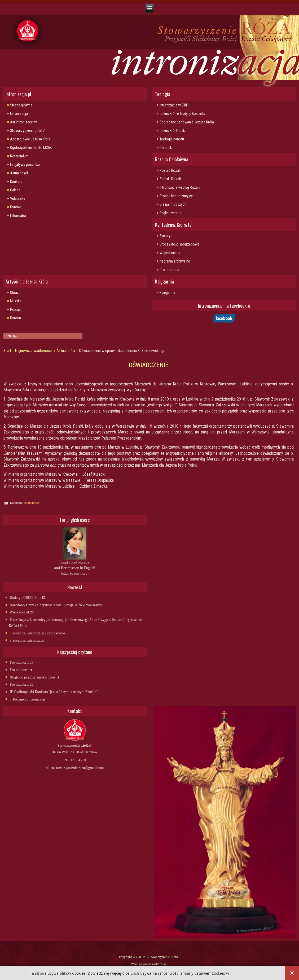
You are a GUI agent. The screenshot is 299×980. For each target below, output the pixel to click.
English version (171, 213)
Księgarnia (167, 293)
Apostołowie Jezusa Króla (30, 139)
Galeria (15, 190)
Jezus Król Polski (173, 131)
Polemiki (166, 148)
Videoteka (18, 199)
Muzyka (16, 301)
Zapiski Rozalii (171, 179)
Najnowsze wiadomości (34, 351)
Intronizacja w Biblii (174, 105)
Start (7, 351)
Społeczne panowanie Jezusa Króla (187, 122)
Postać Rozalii (170, 170)
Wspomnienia (170, 253)
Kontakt (16, 207)
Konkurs (16, 182)
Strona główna (21, 105)
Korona (16, 318)
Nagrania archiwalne (175, 261)
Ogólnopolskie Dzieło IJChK (31, 148)
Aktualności (19, 173)
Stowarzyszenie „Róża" (28, 131)
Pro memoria (169, 270)
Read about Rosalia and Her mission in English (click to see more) (75, 568)
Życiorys (166, 236)
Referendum (19, 156)
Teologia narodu (172, 139)
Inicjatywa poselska (25, 165)
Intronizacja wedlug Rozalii (180, 187)
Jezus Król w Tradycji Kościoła (182, 114)
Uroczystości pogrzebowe (179, 244)
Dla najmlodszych (173, 204)
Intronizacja (19, 114)
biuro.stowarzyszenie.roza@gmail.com (75, 768)
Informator (18, 216)
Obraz (14, 293)
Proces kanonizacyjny (176, 196)
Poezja (15, 310)
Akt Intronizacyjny (23, 122)
